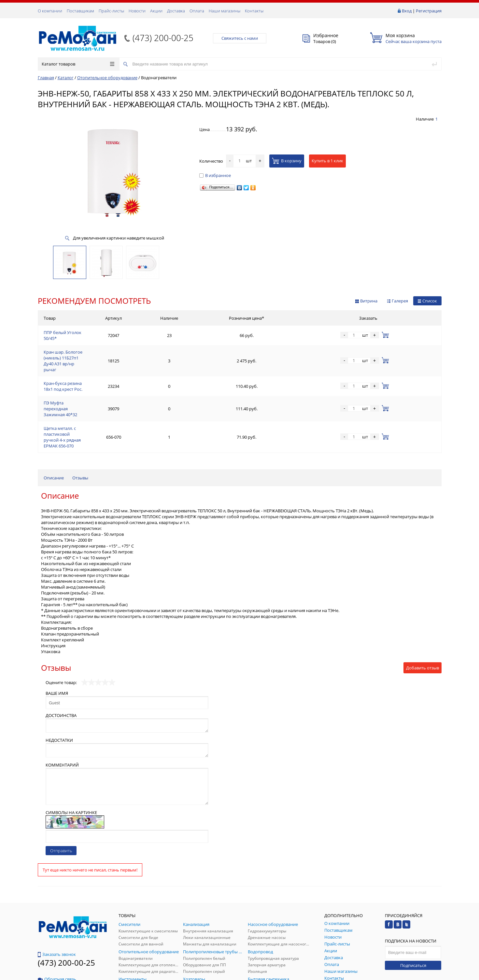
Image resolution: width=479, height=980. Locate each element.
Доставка (176, 11)
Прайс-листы (111, 11)
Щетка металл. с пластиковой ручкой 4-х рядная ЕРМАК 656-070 (108, 396)
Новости (137, 11)
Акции (156, 11)
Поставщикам (80, 11)
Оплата (197, 11)
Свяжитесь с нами (240, 38)
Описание (54, 429)
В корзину (287, 161)
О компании (50, 11)
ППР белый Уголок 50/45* (70, 333)
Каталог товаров (78, 64)
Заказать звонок (57, 905)
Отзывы (80, 429)
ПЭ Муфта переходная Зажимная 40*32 (83, 380)
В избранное (215, 175)
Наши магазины (225, 11)
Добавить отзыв (423, 619)
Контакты (254, 11)
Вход (407, 11)
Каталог (66, 78)
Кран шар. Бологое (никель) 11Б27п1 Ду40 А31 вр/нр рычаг (104, 349)
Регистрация (429, 11)
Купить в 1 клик (327, 161)
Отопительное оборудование (107, 78)
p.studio (435, 974)
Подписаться (413, 916)
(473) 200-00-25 (163, 38)
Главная (46, 78)
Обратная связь (57, 930)
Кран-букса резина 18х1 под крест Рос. (83, 365)
